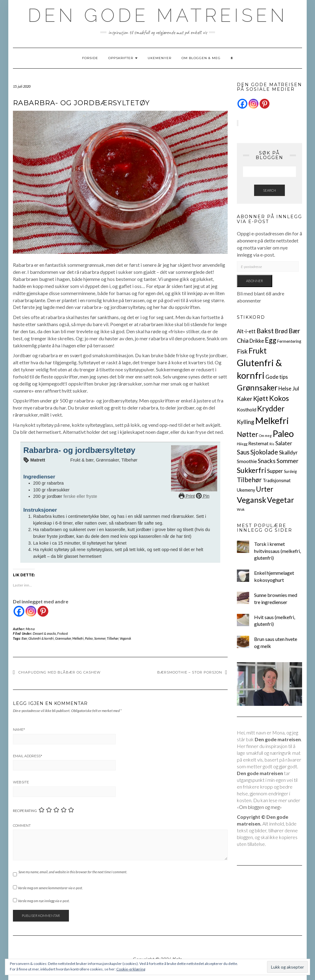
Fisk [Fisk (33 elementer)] (242, 351)
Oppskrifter (123, 58)
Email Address (28, 756)
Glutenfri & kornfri (41, 638)
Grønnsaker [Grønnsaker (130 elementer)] (257, 387)
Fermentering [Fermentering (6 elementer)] (289, 341)
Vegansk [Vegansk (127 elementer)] (251, 500)
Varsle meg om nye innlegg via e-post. (44, 901)
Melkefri (78, 638)
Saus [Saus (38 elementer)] (243, 452)
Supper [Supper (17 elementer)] (275, 471)
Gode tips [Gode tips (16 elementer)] (277, 377)
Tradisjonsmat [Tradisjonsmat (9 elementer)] (277, 480)
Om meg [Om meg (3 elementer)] (265, 436)
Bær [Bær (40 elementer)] (294, 331)
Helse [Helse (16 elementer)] (285, 388)
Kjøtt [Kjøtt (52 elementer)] (261, 398)
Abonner (255, 281)
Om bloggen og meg (259, 807)
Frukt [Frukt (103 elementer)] (258, 351)
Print (187, 496)
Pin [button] (203, 496)
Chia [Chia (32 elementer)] (243, 340)
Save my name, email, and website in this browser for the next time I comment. (73, 872)
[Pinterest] (43, 611)
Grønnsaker (63, 638)
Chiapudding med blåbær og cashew (60, 672)
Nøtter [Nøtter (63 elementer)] (247, 434)
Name (19, 730)
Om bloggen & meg (201, 58)
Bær (24, 638)
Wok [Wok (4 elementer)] (241, 509)
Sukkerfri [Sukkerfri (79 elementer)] (251, 470)
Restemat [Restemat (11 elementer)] (258, 443)
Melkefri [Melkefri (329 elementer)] (272, 420)
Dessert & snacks (44, 633)
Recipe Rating (25, 811)
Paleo (89, 638)
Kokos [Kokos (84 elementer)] (279, 398)
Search (269, 190)
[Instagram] (31, 611)
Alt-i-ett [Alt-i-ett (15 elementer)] (246, 331)
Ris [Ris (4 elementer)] (272, 444)
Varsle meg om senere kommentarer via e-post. (50, 888)
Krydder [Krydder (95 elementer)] (271, 408)
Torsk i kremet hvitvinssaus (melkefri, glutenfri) (277, 551)
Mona (30, 629)
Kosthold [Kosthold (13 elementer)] (247, 409)
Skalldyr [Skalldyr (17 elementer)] (288, 452)
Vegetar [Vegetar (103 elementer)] (281, 500)
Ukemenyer (159, 58)
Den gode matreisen (158, 15)
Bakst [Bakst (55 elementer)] (265, 331)
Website (21, 782)
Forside (90, 58)
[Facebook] (19, 611)
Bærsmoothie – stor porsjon (190, 672)
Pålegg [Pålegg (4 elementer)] (242, 444)
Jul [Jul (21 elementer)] (296, 388)
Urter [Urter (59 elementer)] (265, 489)
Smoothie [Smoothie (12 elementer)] (247, 461)
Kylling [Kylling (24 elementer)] (245, 422)
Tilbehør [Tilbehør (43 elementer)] (249, 480)
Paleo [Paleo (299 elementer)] (283, 433)
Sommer (100, 638)
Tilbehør (113, 638)
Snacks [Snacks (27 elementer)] (267, 461)
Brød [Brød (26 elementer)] (281, 331)
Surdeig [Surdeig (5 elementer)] (290, 472)
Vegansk (125, 638)
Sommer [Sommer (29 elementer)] (287, 461)
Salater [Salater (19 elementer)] (284, 443)
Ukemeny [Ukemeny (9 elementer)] (246, 490)
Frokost (63, 633)
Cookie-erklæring (131, 969)
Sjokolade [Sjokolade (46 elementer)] (264, 452)
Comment (22, 826)
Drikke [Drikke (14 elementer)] (257, 341)
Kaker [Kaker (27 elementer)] (245, 399)
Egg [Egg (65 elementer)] (271, 340)
